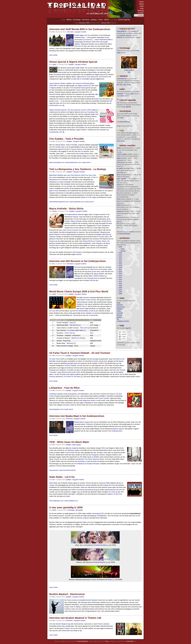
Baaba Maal (79, 422)
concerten (122, 35)
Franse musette (103, 398)
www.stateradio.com (56, 501)
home (141, 2)
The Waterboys (79, 464)
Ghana (83, 88)
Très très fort (79, 46)
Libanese (75, 600)
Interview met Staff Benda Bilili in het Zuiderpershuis (80, 29)
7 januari (76, 315)
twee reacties (77, 445)
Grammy (52, 377)
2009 (120, 286)
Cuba (94, 175)
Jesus (119, 175)
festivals (129, 35)
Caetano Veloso (101, 241)
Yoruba (78, 90)
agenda (128, 107)
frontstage (77, 20)
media (119, 311)
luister (100, 20)
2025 (120, 253)
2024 (120, 255)
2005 (120, 294)
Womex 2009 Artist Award (95, 42)
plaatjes (94, 20)
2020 (120, 263)
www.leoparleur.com (56, 409)
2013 (120, 277)
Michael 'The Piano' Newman (89, 459)
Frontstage (71, 510)
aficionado (95, 99)
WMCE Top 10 (82, 306)
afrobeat (63, 68)
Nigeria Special (100, 74)
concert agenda (124, 20)
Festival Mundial (100, 545)
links (142, 8)
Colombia (65, 180)
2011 (120, 282)
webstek (89, 313)
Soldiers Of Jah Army (115, 494)
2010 (120, 284)
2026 (120, 247)
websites (120, 309)
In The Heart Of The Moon (71, 377)
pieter (54, 64)
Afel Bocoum (109, 271)
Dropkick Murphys (93, 464)
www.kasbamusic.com (73, 162)
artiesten (120, 37)
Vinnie (119, 199)
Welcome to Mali (77, 338)
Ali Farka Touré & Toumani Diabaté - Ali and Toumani (80, 353)
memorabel (78, 40)
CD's (133, 35)
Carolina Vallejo (122, 154)
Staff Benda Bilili (105, 40)
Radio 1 (87, 311)
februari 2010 (106, 23)
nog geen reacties (80, 32)
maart (122, 249)
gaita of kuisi (54, 191)
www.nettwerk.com (71, 501)
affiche (69, 20)
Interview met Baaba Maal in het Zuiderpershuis (77, 416)
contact (141, 13)
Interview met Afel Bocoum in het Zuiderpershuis (78, 261)
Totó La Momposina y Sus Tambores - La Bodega (78, 169)
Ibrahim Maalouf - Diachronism (67, 594)
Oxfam (74, 490)
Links (122, 298)
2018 (120, 267)
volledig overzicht (123, 321)
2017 (120, 269)
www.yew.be (54, 470)
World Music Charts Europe (86, 300)
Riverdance (82, 461)
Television (70, 343)
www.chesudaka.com (57, 162)
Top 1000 (56, 311)
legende (128, 328)
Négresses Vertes (89, 400)
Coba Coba (69, 333)
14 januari (92, 315)
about (141, 4)
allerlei (107, 20)
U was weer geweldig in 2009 (66, 507)
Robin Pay (120, 162)
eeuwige (95, 359)
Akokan (79, 254)
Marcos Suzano (99, 237)
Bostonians (112, 490)
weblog (133, 31)
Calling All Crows (109, 485)
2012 (120, 280)
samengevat (97, 513)
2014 (120, 275)
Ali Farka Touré (93, 269)
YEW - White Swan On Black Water (69, 442)
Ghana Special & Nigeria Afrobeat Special (73, 62)
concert (88, 40)
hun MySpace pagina (72, 450)
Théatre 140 (68, 628)
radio (142, 6)
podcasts (120, 305)
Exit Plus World (78, 311)
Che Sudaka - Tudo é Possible (67, 139)
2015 (120, 273)
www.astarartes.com (77, 202)
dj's (118, 319)
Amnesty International (86, 490)
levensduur (132, 133)
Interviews (70, 32)
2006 (120, 292)
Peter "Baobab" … (123, 179)
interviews (86, 20)
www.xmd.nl (86, 162)
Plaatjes (71, 64)
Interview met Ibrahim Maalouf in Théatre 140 (75, 618)
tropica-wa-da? (127, 29)
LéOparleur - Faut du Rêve (64, 388)
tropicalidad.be (122, 31)
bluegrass (95, 455)
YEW (103, 448)
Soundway (57, 74)
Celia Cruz (84, 175)
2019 (120, 265)
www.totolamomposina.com (59, 202)
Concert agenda (128, 100)
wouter (55, 211)
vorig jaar (86, 518)
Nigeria (53, 88)
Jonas (119, 205)
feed (122, 118)
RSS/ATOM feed (125, 122)
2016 (120, 271)
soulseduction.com (56, 105)
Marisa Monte (88, 241)
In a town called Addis (76, 330)
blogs (119, 303)
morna (69, 230)
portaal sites (121, 307)
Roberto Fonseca (60, 234)
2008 (120, 288)
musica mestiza (76, 149)
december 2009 (84, 23)
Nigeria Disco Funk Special (86, 77)
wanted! (124, 76)
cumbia (81, 154)
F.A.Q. (131, 126)
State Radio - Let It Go (62, 477)
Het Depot (108, 579)
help (122, 326)
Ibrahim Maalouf (92, 600)
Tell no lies (84, 328)
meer (138, 37)
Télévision (90, 424)
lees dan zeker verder (124, 85)
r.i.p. (122, 130)
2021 (120, 261)
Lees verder (53, 55)
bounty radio (130, 94)
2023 (120, 257)
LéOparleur (53, 394)
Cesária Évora (106, 221)
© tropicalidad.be (82, 641)
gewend (61, 149)
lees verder (121, 141)
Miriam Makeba (58, 175)
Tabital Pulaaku (99, 276)
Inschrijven (125, 111)
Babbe (119, 148)
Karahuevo (120, 211)
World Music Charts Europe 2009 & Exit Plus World (79, 291)
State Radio (53, 483)
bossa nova (78, 230)
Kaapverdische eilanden (75, 214)
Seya (71, 323)
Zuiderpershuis (80, 37)
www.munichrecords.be (67, 470)
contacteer (130, 641)
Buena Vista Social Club (71, 372)
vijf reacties (79, 510)
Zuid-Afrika (74, 175)
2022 (120, 259)
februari (123, 251)
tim (118, 193)
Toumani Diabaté (70, 365)
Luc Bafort (120, 168)
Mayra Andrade (76, 221)
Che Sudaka (57, 147)
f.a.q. (124, 345)
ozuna (119, 185)
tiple (71, 186)
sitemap (141, 11)
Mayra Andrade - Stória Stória (66, 209)
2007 (120, 290)
